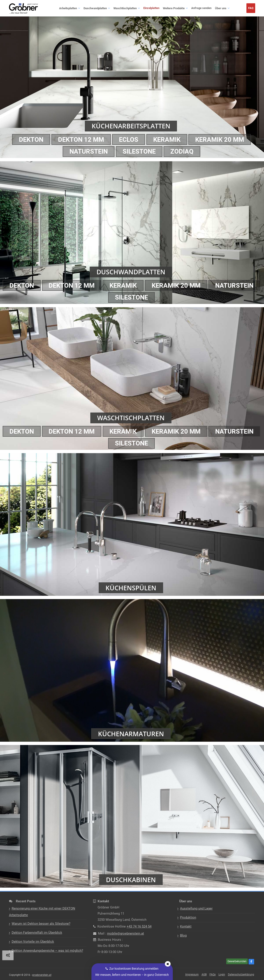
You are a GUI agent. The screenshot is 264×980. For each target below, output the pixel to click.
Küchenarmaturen (131, 733)
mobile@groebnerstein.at (126, 933)
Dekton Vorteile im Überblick (33, 942)
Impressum (192, 975)
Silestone (139, 151)
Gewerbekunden (237, 961)
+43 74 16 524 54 (139, 926)
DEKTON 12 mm (80, 139)
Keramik (168, 139)
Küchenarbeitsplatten (131, 126)
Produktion (188, 917)
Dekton (28, 139)
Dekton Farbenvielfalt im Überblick (37, 933)
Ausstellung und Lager (196, 908)
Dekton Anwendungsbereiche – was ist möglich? (47, 951)
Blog (183, 935)
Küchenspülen (131, 588)
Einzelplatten (151, 8)
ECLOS (129, 139)
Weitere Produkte (174, 8)
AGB (204, 975)
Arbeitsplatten (68, 8)
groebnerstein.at (42, 975)
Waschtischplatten (125, 8)
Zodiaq (184, 151)
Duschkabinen (131, 879)
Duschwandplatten (95, 8)
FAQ (251, 8)
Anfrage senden (201, 8)
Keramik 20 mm (223, 139)
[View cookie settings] (8, 955)
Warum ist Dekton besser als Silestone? (41, 924)
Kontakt (186, 926)
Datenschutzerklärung (241, 975)
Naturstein (87, 151)
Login (222, 975)
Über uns (221, 8)
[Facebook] (252, 962)
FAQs (213, 975)
